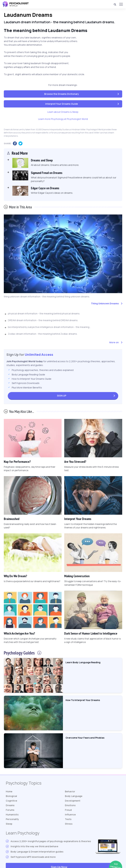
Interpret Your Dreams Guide (62, 104)
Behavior (70, 791)
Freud (68, 810)
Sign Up (62, 396)
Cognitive (11, 801)
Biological (11, 796)
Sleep (9, 824)
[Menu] (121, 4)
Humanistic (12, 815)
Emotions (70, 805)
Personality (12, 819)
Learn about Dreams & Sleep (63, 112)
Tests (68, 819)
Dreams (10, 805)
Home (9, 791)
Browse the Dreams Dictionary (62, 94)
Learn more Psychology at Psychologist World (63, 119)
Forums (10, 810)
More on (114, 342)
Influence (70, 815)
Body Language (74, 796)
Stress (69, 824)
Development (73, 801)
